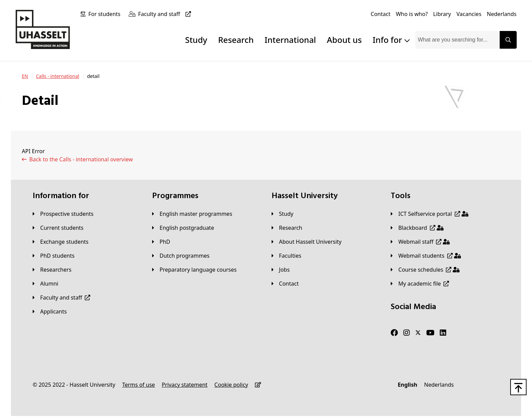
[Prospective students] (63, 214)
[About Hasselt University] (307, 242)
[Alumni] (45, 284)
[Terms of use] (139, 385)
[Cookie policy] (231, 385)
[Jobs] (281, 270)
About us (344, 40)
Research (236, 40)
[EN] (25, 76)
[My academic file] (420, 284)
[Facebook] (394, 333)
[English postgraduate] (183, 228)
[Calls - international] (57, 76)
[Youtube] (430, 333)
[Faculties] (287, 256)
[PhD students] (54, 256)
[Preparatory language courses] (194, 270)
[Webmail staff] (420, 242)
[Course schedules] (425, 270)
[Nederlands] (502, 14)
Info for (391, 40)
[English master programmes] (192, 214)
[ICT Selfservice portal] (429, 214)
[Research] (287, 228)
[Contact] (381, 14)
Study (196, 40)
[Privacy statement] (184, 385)
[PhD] (161, 242)
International (290, 40)
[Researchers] (52, 270)
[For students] (106, 14)
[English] (407, 385)
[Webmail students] (426, 256)
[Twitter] (418, 333)
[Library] (442, 14)
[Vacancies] (469, 14)
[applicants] (50, 311)
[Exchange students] (61, 242)
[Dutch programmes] (181, 256)
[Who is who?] (412, 14)
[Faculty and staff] (166, 14)
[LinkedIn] (443, 333)
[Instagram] (407, 333)
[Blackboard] (417, 228)
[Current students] (58, 228)
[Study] (283, 214)
